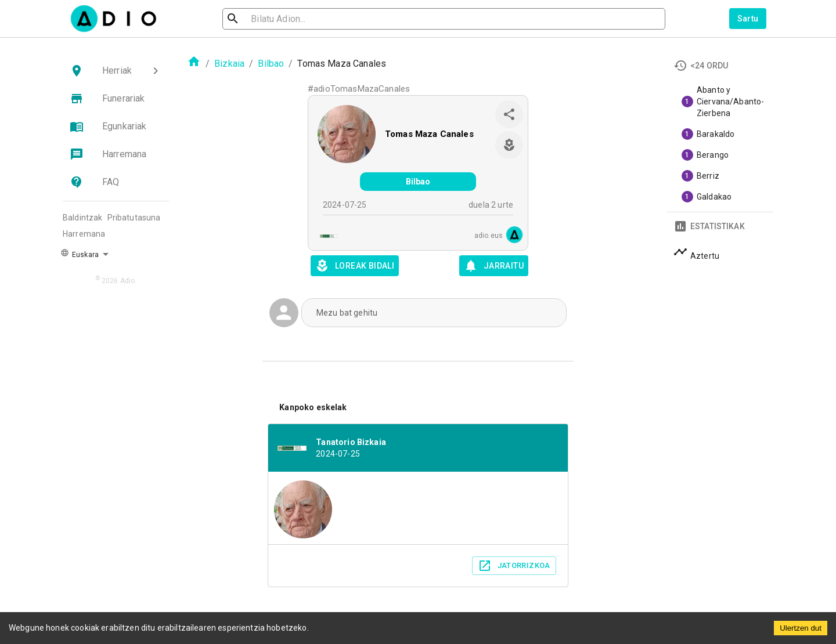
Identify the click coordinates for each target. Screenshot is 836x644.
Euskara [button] (80, 254)
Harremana (84, 234)
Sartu (748, 19)
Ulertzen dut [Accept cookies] (801, 628)
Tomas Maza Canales (429, 134)
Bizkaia (229, 64)
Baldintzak (83, 218)
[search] (271, 19)
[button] (116, 71)
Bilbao (271, 64)
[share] (509, 114)
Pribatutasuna (134, 218)
